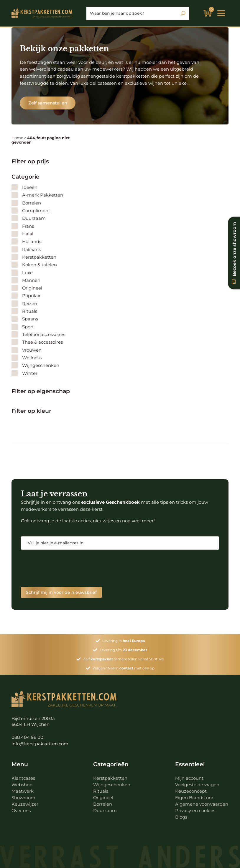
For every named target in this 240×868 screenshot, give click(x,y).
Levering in (124, 641)
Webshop (22, 785)
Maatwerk (23, 791)
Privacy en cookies (195, 811)
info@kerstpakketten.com (40, 744)
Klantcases (23, 778)
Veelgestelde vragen (197, 785)
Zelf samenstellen (48, 103)
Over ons (21, 811)
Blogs (181, 817)
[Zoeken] (183, 13)
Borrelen (103, 804)
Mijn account (189, 778)
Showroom (23, 798)
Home (17, 138)
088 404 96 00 (27, 737)
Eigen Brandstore (194, 798)
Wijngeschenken (112, 785)
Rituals (101, 791)
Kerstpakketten (110, 778)
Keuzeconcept (191, 791)
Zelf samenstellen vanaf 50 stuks (123, 659)
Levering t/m (123, 650)
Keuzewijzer (25, 804)
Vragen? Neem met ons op (124, 668)
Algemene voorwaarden (202, 804)
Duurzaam (105, 811)
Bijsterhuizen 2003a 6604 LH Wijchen (33, 722)
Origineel (103, 798)
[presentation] (66, 568)
